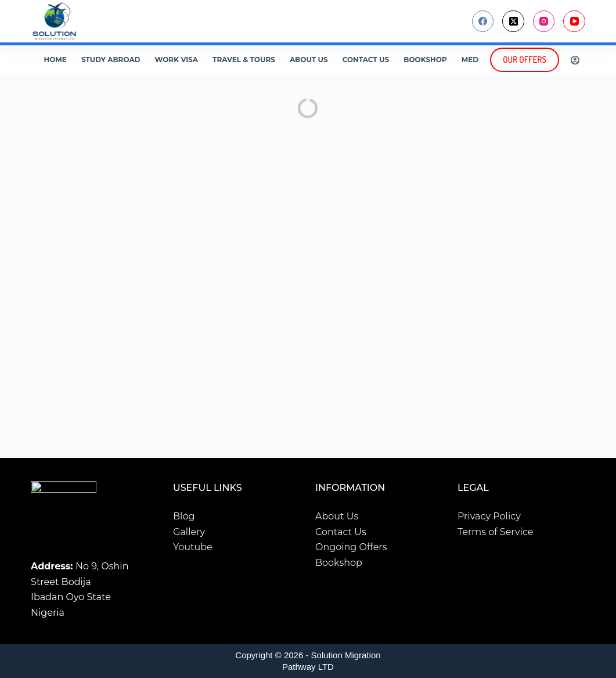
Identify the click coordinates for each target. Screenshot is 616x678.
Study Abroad (111, 60)
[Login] (575, 60)
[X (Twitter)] (513, 21)
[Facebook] (483, 21)
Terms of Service (496, 532)
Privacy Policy (489, 517)
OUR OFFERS (525, 60)
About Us (309, 60)
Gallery (189, 532)
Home (55, 60)
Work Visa (176, 60)
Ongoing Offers (351, 547)
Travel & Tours (244, 60)
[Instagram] (544, 21)
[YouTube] (574, 21)
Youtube (193, 547)
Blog (184, 517)
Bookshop (425, 60)
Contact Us (366, 60)
